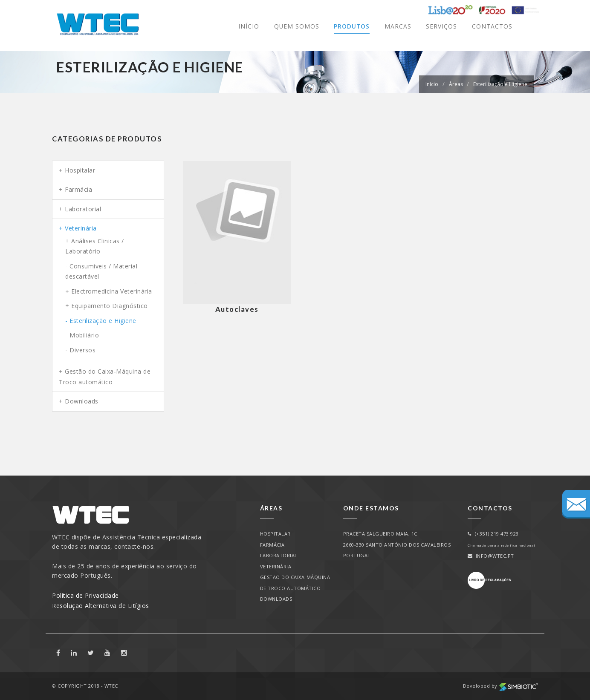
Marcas (398, 26)
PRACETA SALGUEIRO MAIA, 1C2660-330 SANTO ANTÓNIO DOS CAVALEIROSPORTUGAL (397, 544)
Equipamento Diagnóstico (110, 306)
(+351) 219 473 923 (493, 534)
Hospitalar (80, 170)
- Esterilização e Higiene (101, 321)
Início (248, 26)
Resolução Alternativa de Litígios (101, 606)
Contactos (492, 26)
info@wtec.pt (491, 556)
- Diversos (80, 350)
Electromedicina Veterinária (112, 291)
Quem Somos (296, 26)
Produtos (351, 26)
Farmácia (78, 189)
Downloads (82, 401)
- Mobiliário (82, 335)
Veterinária (81, 228)
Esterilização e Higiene (500, 84)
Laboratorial (83, 209)
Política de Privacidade (85, 595)
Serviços (441, 26)
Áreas (456, 84)
